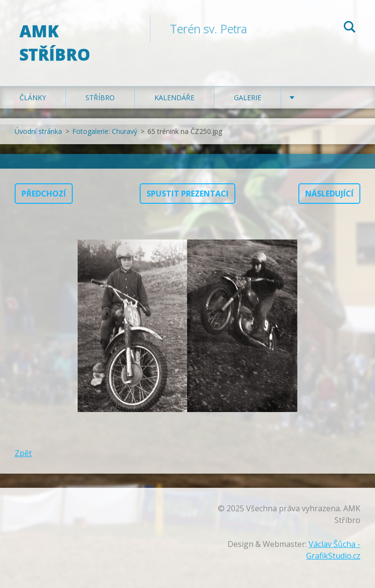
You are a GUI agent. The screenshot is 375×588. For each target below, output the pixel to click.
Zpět (23, 453)
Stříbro (100, 98)
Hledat (350, 28)
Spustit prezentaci (187, 194)
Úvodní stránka (38, 131)
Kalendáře (174, 98)
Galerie (248, 98)
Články (33, 98)
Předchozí (44, 194)
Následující (329, 194)
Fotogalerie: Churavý (105, 131)
